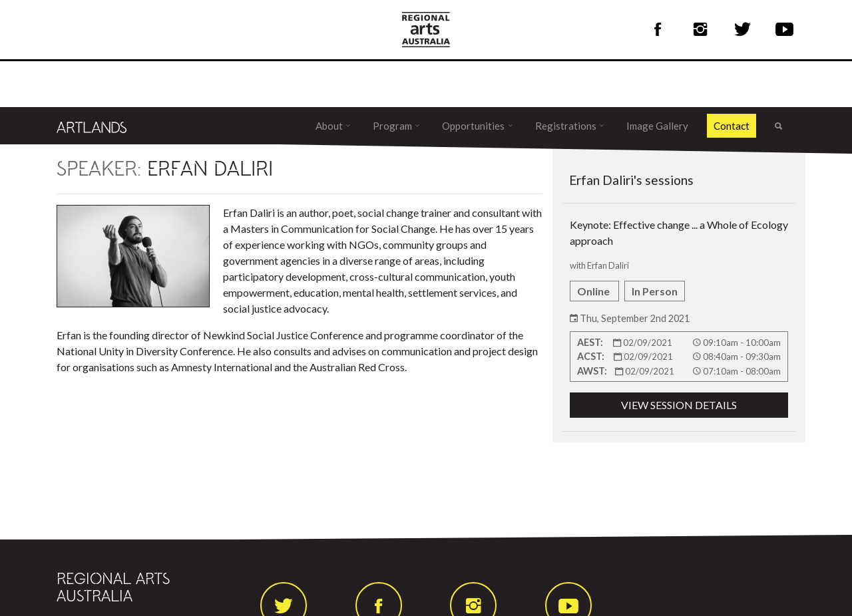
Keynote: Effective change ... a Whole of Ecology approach (679, 318)
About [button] (330, 126)
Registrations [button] (567, 126)
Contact (732, 126)
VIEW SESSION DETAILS (679, 405)
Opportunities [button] (474, 126)
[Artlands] (92, 126)
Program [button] (393, 126)
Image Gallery (657, 126)
